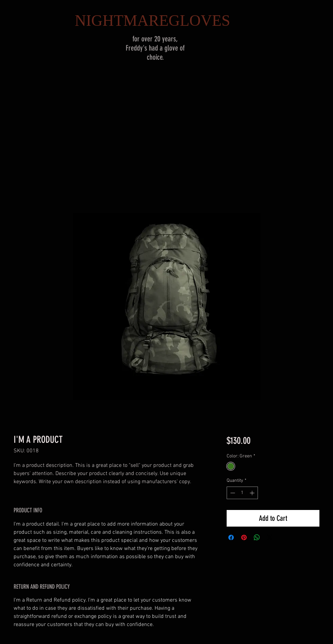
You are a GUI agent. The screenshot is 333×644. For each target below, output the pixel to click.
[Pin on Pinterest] (244, 537)
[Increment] (253, 493)
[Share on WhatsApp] (257, 537)
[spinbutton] (242, 493)
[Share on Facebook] (231, 537)
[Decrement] (232, 493)
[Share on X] (270, 537)
